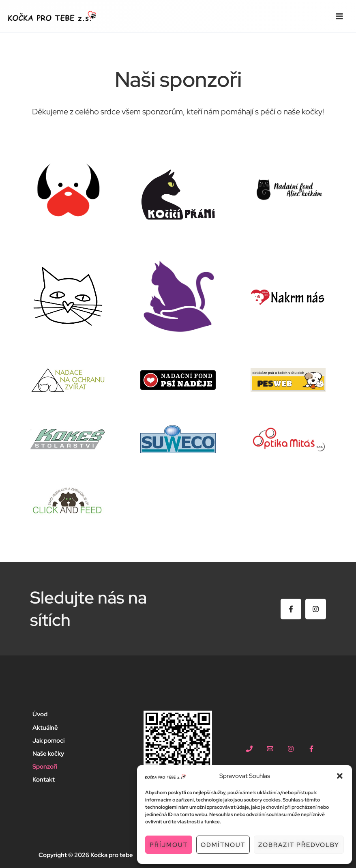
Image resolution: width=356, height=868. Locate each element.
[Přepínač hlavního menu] (339, 16)
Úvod (40, 714)
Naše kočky (48, 753)
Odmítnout (223, 845)
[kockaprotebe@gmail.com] (270, 749)
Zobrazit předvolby (299, 845)
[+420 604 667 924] (249, 749)
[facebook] (311, 749)
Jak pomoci (48, 740)
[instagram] (291, 749)
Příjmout (169, 845)
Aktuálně (45, 727)
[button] (340, 776)
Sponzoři (45, 766)
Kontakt (44, 779)
